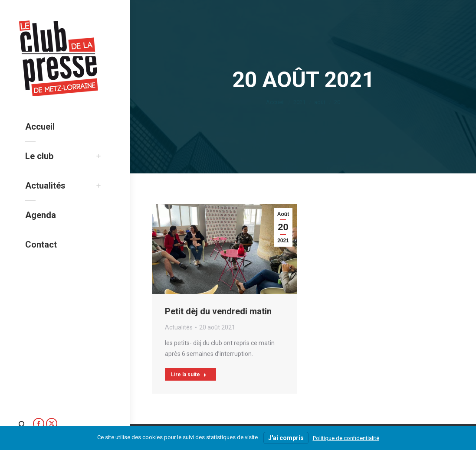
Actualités (179, 327)
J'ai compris (286, 438)
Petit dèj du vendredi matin (218, 311)
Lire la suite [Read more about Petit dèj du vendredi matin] (189, 375)
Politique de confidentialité (346, 438)
